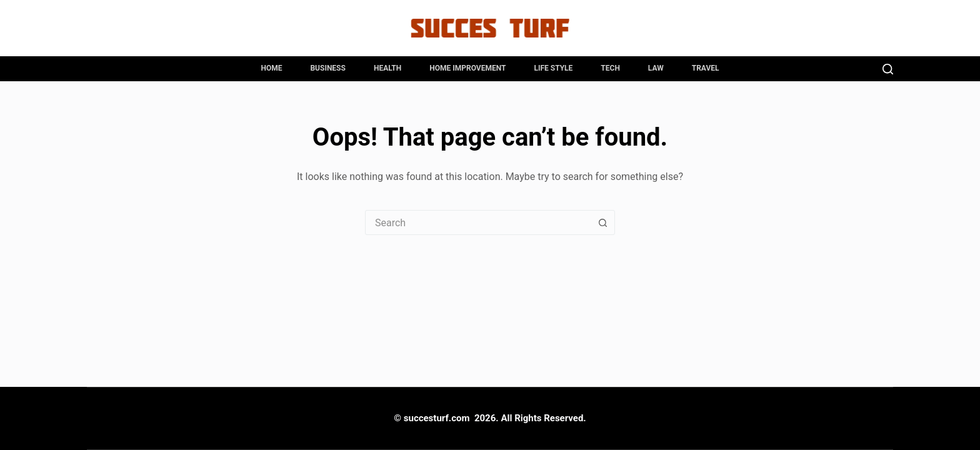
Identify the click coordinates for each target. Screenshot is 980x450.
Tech (610, 68)
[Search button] (602, 222)
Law (656, 68)
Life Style (553, 68)
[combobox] (478, 222)
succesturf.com (437, 418)
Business (327, 68)
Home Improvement (467, 68)
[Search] (888, 69)
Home (271, 68)
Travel (706, 68)
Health (387, 68)
